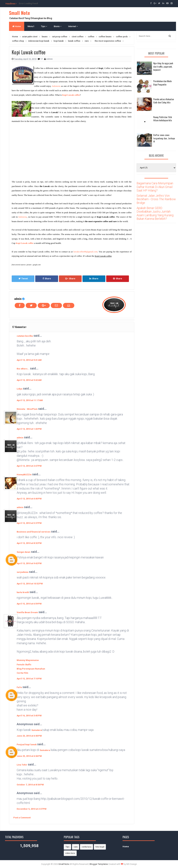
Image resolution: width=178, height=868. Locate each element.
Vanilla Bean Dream (27, 612)
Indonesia (56, 86)
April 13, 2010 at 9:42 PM (29, 563)
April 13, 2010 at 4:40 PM (29, 499)
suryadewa (23, 572)
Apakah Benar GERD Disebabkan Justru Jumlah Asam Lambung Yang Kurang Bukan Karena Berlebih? (155, 213)
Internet (73, 26)
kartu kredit (23, 592)
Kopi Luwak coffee (71, 95)
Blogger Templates (99, 864)
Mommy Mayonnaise (28, 660)
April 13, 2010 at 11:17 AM (30, 400)
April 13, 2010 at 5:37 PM (29, 523)
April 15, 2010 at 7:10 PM (29, 679)
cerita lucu (86, 847)
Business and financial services (34, 532)
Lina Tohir (22, 765)
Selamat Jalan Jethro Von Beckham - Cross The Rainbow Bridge (156, 199)
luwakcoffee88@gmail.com (85, 252)
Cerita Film (22, 673)
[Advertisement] (40, 151)
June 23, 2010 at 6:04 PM (29, 756)
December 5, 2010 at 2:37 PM (32, 809)
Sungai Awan (24, 552)
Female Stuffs (24, 665)
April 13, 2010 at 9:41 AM (29, 360)
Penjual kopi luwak (27, 744)
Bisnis (58, 26)
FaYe (19, 687)
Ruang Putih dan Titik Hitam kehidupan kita (163, 119)
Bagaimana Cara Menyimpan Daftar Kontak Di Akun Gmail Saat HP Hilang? (155, 187)
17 (42, 59)
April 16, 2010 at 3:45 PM (29, 716)
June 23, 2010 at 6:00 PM (29, 736)
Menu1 (31, 26)
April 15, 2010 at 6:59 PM (29, 604)
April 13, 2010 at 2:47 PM (29, 466)
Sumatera (37, 730)
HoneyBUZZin (24, 475)
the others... (23, 369)
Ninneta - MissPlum (27, 409)
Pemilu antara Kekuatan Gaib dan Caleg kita (164, 101)
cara (76, 847)
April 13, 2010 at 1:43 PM (29, 429)
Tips (44, 26)
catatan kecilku (25, 336)
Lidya (20, 389)
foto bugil (100, 847)
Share (47, 279)
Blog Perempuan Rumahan (31, 669)
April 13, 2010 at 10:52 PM (30, 584)
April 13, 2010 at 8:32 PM (29, 543)
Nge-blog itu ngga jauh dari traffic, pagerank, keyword (163, 66)
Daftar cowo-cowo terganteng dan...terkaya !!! (164, 138)
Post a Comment (22, 818)
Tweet (23, 279)
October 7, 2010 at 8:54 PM (30, 785)
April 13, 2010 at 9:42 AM (29, 380)
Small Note (19, 13)
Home (17, 26)
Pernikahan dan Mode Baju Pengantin (162, 83)
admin (18, 299)
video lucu (70, 853)
